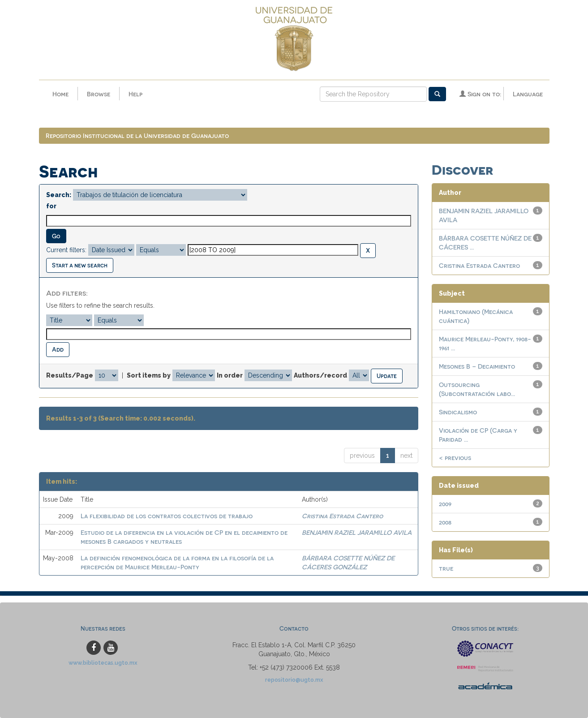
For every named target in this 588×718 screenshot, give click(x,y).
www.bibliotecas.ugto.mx (103, 663)
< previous (455, 458)
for (51, 206)
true (446, 568)
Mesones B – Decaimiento (477, 366)
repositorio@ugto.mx (294, 680)
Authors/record (320, 375)
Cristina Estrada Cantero (342, 516)
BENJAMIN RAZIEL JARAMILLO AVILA (357, 532)
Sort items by (149, 375)
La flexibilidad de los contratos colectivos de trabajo (167, 516)
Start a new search (80, 265)
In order (230, 375)
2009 (445, 504)
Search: (59, 195)
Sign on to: (480, 94)
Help (135, 94)
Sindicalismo (458, 412)
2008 (445, 522)
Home (60, 94)
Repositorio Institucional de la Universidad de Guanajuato (137, 135)
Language (528, 94)
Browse (99, 94)
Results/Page (70, 375)
